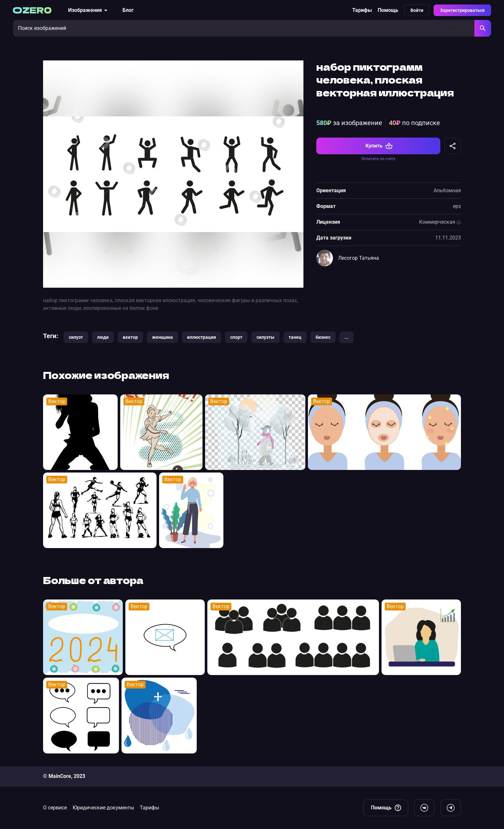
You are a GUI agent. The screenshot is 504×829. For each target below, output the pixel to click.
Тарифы (362, 10)
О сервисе (55, 808)
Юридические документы (103, 808)
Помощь (388, 10)
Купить (379, 146)
